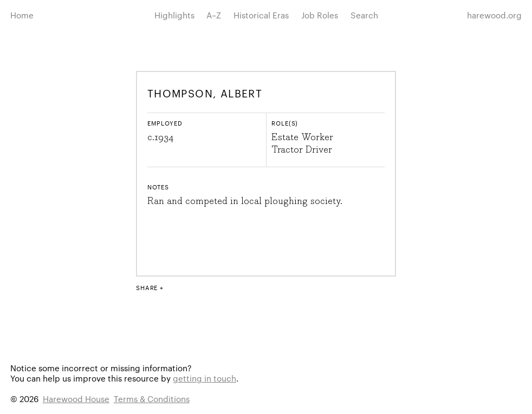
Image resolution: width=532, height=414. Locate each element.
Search (364, 15)
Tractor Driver (302, 150)
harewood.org (494, 15)
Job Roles (320, 15)
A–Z (214, 15)
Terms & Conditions (152, 399)
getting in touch (205, 378)
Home (22, 15)
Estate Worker (302, 137)
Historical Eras (261, 15)
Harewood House (76, 399)
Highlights (174, 15)
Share (147, 287)
